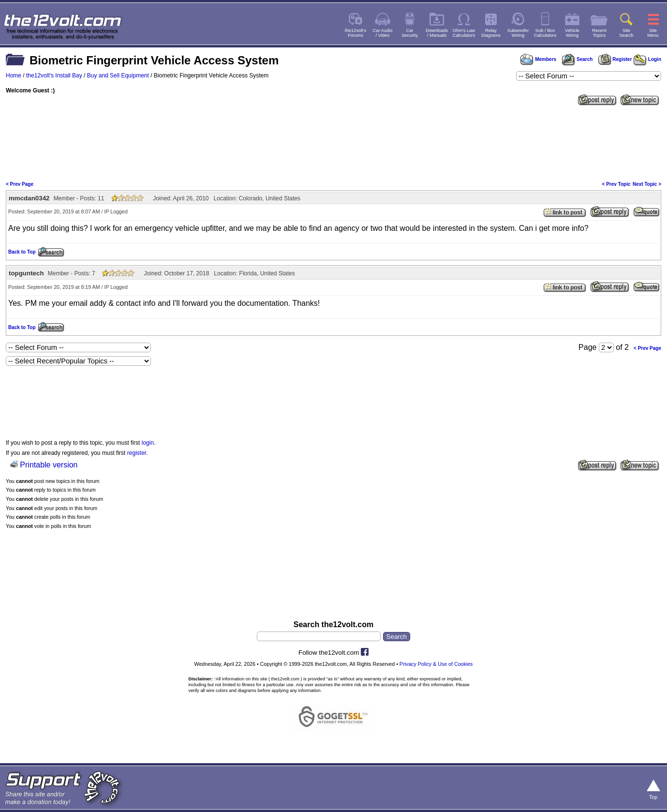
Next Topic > (647, 184)
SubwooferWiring (518, 33)
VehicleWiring (572, 33)
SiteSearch (626, 33)
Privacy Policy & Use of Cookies (436, 664)
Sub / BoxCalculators (545, 33)
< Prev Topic (616, 184)
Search (577, 59)
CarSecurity (410, 33)
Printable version (49, 465)
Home (14, 75)
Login (647, 59)
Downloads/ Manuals (437, 33)
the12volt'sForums (356, 33)
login (148, 443)
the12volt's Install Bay (54, 75)
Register (615, 59)
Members (538, 59)
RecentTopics (599, 33)
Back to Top (22, 252)
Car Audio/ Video (383, 33)
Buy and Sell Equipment (118, 75)
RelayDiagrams (491, 33)
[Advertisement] (334, 142)
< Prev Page (20, 184)
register (137, 453)
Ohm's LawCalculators (464, 33)
